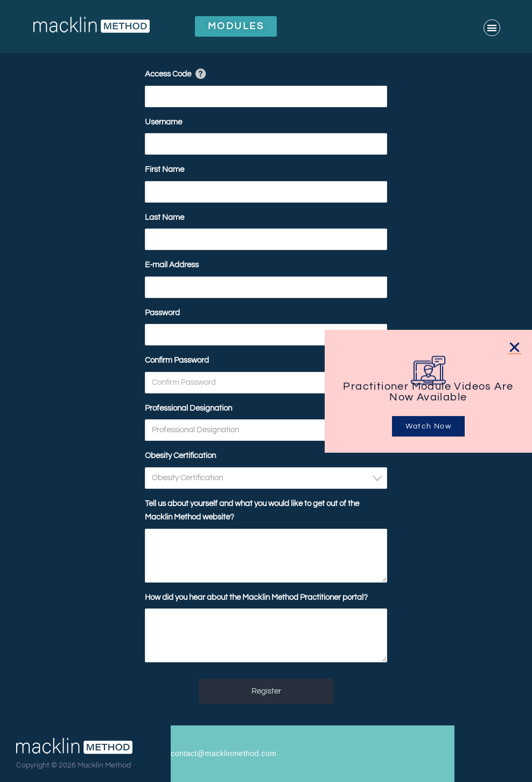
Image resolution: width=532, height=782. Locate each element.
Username (163, 122)
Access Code (168, 74)
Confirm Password (177, 360)
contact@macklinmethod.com (223, 753)
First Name (164, 169)
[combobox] (266, 430)
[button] (492, 28)
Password (162, 313)
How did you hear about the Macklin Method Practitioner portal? (256, 597)
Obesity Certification (180, 456)
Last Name (164, 217)
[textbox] (269, 430)
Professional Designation (188, 408)
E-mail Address (172, 265)
